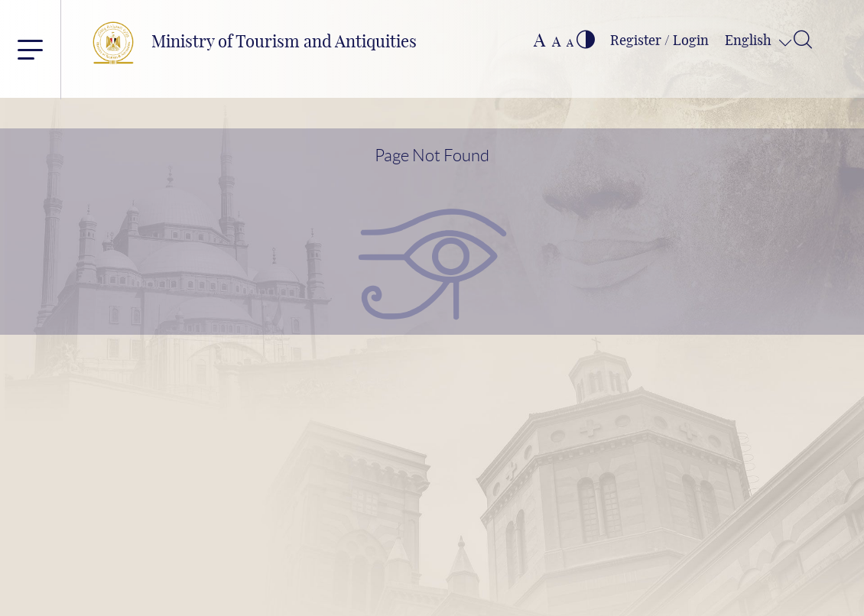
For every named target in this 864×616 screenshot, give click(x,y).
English (750, 41)
